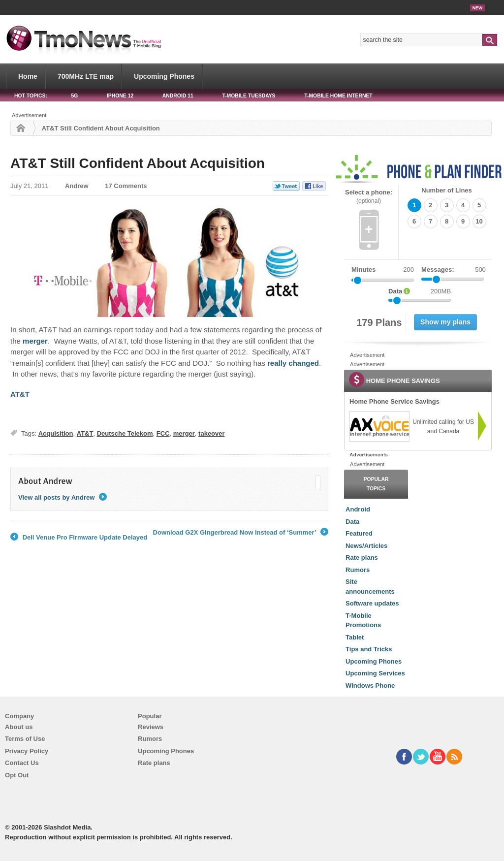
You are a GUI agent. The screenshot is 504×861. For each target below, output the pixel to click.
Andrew (77, 186)
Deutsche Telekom (125, 433)
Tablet (355, 637)
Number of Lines (447, 190)
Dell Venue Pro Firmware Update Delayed (79, 538)
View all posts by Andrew (63, 497)
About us (19, 727)
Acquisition (56, 433)
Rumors (358, 570)
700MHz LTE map (86, 76)
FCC (163, 433)
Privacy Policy (27, 751)
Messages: (454, 270)
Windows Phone (370, 686)
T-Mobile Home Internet (338, 96)
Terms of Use (25, 739)
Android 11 (178, 96)
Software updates (372, 603)
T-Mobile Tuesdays (249, 96)
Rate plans (362, 558)
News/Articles (366, 546)
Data (352, 522)
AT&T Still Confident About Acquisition (138, 163)
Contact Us (22, 763)
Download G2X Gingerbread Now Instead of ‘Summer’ (241, 533)
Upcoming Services (375, 673)
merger (184, 433)
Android (358, 509)
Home (28, 76)
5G (74, 96)
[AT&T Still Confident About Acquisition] (169, 262)
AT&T (85, 433)
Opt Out (17, 775)
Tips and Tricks (369, 649)
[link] (379, 426)
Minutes (363, 270)
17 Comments (126, 186)
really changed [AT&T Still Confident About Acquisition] (293, 363)
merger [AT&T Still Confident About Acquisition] (35, 341)
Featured (359, 533)
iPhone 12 (120, 96)
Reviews (151, 727)
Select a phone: (369, 197)
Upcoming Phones (164, 76)
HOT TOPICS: (31, 96)
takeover (211, 433)
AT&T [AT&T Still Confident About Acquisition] (21, 394)
